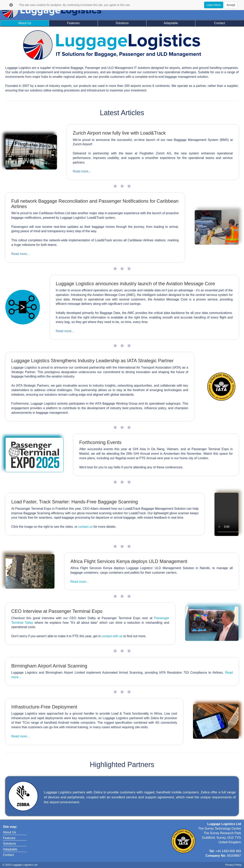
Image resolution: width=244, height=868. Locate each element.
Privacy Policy (233, 865)
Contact (220, 23)
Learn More (214, 5)
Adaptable (171, 23)
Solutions (122, 23)
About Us (25, 23)
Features (73, 23)
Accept (231, 5)
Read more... (82, 171)
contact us (86, 527)
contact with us (112, 636)
